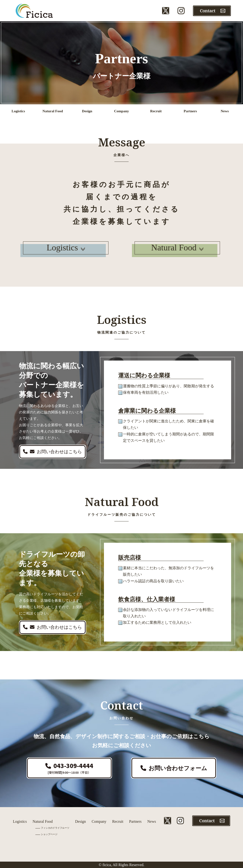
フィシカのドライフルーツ (55, 828)
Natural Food (177, 248)
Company (99, 821)
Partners (135, 821)
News (152, 821)
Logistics (66, 248)
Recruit (118, 821)
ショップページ (49, 834)
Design (81, 821)
